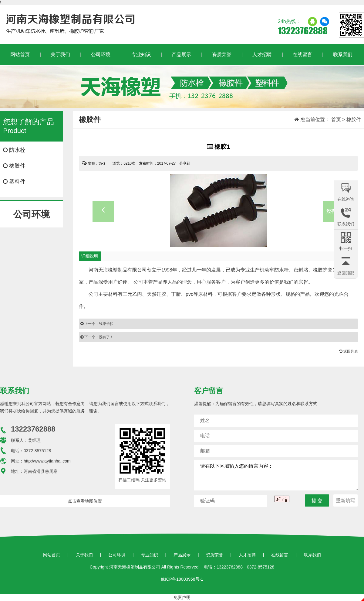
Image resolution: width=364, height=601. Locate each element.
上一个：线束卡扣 (97, 324)
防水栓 (14, 150)
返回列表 (349, 351)
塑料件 (14, 182)
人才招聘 (262, 55)
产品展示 (181, 55)
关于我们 (60, 55)
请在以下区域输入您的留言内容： (276, 475)
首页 (336, 120)
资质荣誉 (222, 55)
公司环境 (101, 55)
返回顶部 (346, 273)
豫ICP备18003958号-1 (182, 579)
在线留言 (302, 55)
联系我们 (343, 55)
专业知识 (141, 55)
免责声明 (182, 597)
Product (31, 126)
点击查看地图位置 (85, 501)
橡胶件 (14, 166)
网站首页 (20, 55)
